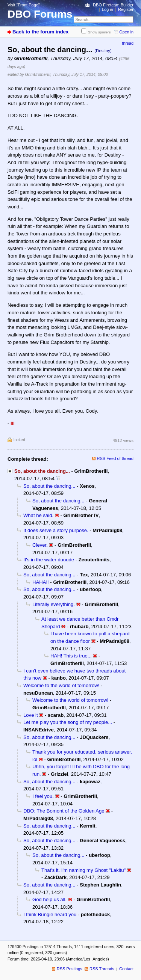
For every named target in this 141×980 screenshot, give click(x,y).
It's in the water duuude (49, 560)
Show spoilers (99, 32)
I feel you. (43, 796)
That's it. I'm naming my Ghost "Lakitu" (83, 870)
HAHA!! (41, 582)
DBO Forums (40, 14)
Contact (126, 969)
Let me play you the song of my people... (68, 722)
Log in (108, 9)
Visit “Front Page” (24, 5)
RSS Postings (70, 969)
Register (126, 9)
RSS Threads (102, 969)
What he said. (38, 515)
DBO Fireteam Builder (113, 5)
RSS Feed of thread (115, 458)
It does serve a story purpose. (56, 530)
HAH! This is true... (71, 656)
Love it (31, 715)
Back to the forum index (40, 32)
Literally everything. (54, 604)
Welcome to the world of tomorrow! (61, 685)
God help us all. (49, 899)
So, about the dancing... (49, 486)
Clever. (40, 545)
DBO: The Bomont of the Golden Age (64, 811)
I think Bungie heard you (50, 914)
